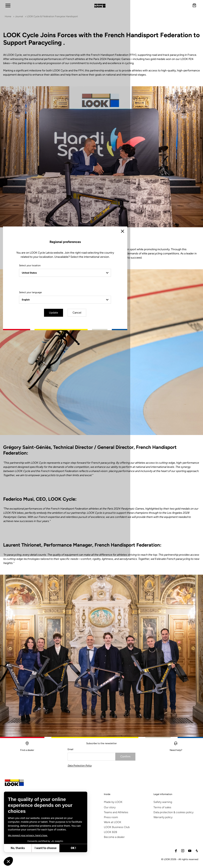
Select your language (67, 448)
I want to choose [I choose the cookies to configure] (46, 848)
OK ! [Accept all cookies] (73, 848)
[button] (8, 861)
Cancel (113, 468)
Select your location (66, 421)
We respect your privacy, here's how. (28, 835)
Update (90, 468)
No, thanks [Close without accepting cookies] (18, 848)
